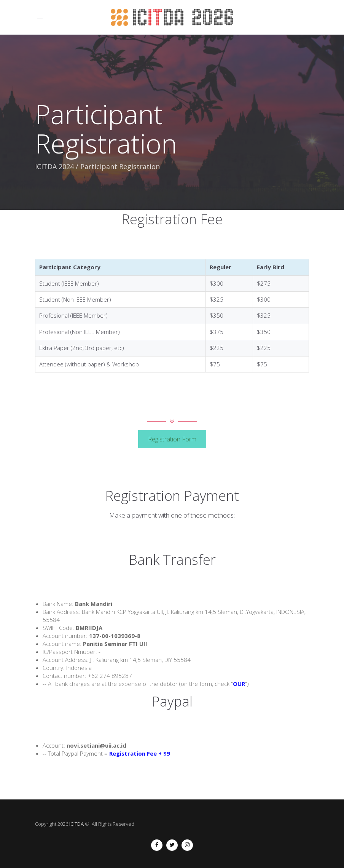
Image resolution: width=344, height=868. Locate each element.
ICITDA (76, 824)
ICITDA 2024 (54, 166)
